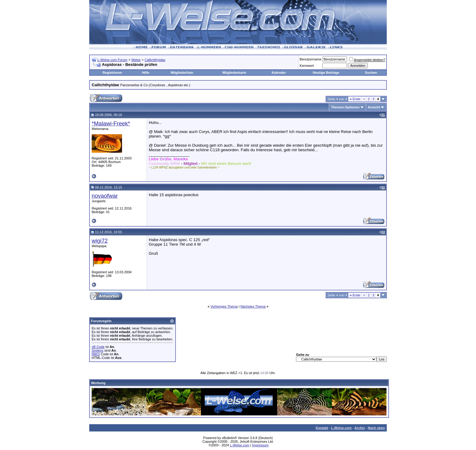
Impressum (260, 445)
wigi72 (100, 241)
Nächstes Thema (253, 306)
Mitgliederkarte (234, 73)
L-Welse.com (342, 428)
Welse (136, 60)
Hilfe (146, 73)
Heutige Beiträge (326, 73)
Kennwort (307, 66)
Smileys (98, 350)
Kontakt (322, 428)
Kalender (279, 73)
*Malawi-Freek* (111, 123)
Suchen (371, 73)
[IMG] (96, 354)
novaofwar (105, 196)
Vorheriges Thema (224, 306)
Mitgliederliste (182, 73)
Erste (355, 99)
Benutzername (311, 59)
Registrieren (112, 73)
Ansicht (374, 107)
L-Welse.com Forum (112, 60)
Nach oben (376, 428)
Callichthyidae (155, 60)
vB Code (98, 347)
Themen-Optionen (345, 107)
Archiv (360, 428)
